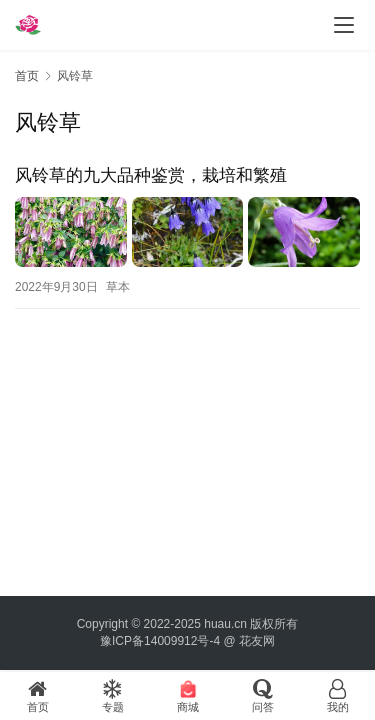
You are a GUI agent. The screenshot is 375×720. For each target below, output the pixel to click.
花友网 (257, 641)
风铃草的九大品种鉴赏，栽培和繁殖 (151, 175)
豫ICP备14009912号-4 (160, 641)
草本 (118, 287)
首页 (27, 76)
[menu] (344, 25)
